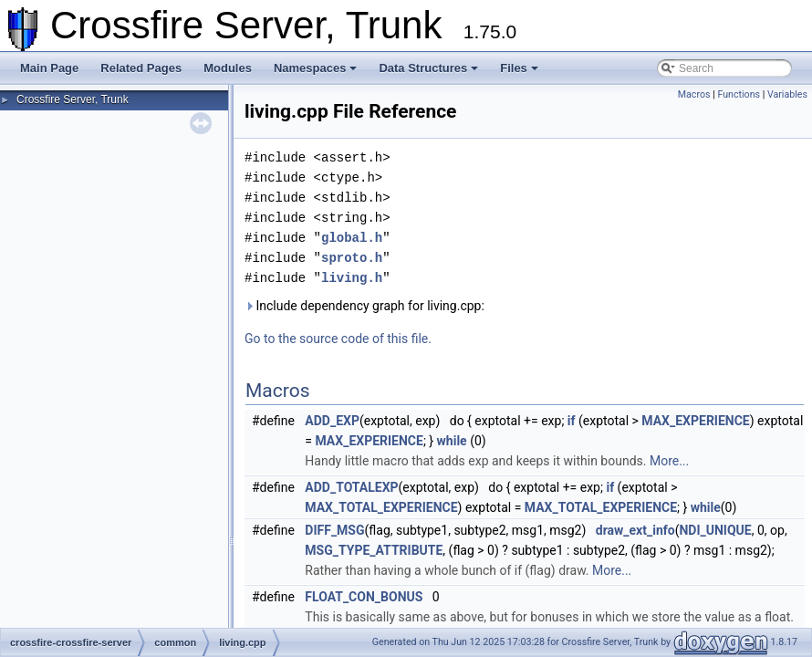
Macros (694, 94)
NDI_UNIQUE (715, 530)
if (572, 421)
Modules (228, 68)
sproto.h (352, 258)
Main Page (49, 68)
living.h (352, 278)
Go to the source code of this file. (338, 339)
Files (519, 68)
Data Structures (428, 68)
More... (669, 461)
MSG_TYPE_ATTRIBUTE (374, 550)
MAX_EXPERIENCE (695, 421)
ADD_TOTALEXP (351, 487)
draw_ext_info (635, 530)
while (452, 441)
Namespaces (316, 68)
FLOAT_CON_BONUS (364, 597)
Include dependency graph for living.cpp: (364, 306)
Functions (739, 94)
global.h (352, 238)
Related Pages (141, 68)
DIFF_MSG (334, 530)
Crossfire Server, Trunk (73, 99)
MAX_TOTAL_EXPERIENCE (381, 507)
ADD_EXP (332, 421)
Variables (787, 94)
